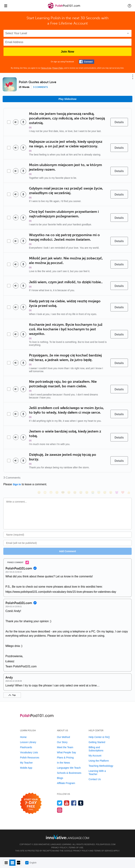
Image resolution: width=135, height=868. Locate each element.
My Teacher (26, 763)
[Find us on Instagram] (60, 810)
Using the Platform (99, 761)
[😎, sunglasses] (63, 492)
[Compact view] (6, 863)
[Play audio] (16, 122)
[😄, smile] (39, 492)
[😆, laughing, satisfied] (75, 492)
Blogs (60, 778)
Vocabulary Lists (29, 752)
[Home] (64, 8)
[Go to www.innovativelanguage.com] (67, 837)
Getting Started (97, 742)
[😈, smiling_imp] (117, 492)
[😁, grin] (51, 492)
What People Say (66, 752)
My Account (95, 756)
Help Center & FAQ (99, 737)
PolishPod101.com (106, 844)
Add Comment (67, 551)
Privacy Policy (58, 68)
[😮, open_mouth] (111, 492)
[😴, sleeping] (105, 492)
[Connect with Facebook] (86, 62)
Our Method (63, 737)
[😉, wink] (87, 492)
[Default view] (12, 863)
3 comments (40, 87)
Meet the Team (65, 747)
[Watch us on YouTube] (67, 803)
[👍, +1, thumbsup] (129, 492)
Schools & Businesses (69, 773)
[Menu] (6, 6)
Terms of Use (46, 68)
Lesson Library (28, 742)
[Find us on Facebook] (74, 803)
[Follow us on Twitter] (60, 803)
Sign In (17, 484)
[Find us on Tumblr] (81, 803)
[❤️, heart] (123, 492)
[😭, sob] (93, 492)
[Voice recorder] (23, 122)
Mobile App (26, 768)
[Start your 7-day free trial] (31, 804)
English (31, 863)
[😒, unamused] (57, 492)
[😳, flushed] (45, 492)
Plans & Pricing (65, 758)
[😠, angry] (69, 492)
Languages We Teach (69, 768)
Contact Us (95, 779)
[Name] (67, 535)
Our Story (62, 742)
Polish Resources (30, 758)
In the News (63, 763)
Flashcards (26, 747)
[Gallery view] (19, 863)
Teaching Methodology (101, 766)
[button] (129, 6)
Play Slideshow (67, 99)
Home (23, 737)
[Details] (119, 122)
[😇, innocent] (99, 492)
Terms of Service (104, 851)
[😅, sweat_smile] (81, 492)
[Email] (67, 543)
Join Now (67, 52)
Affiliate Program (66, 783)
